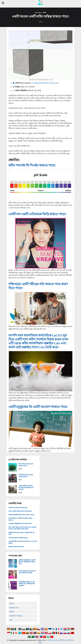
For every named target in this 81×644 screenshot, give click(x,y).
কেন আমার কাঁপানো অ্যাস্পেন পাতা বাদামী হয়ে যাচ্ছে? (27, 572)
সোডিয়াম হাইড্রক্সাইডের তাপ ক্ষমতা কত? (20, 524)
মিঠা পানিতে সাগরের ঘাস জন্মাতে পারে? (26, 465)
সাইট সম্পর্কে (52, 640)
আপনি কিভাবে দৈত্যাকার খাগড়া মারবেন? (26, 476)
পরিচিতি (61, 640)
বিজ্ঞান (12, 604)
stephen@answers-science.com (46, 83)
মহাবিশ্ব (12, 612)
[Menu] (3, 3)
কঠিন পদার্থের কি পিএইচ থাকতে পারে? (32, 165)
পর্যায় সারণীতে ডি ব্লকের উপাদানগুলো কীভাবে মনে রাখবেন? (26, 488)
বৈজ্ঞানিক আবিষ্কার (16, 616)
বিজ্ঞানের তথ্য (14, 608)
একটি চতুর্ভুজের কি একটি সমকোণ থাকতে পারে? (38, 407)
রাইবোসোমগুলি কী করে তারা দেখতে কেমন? (21, 515)
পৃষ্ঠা (11, 620)
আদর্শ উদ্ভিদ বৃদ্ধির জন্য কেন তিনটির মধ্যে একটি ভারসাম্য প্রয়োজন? (27, 584)
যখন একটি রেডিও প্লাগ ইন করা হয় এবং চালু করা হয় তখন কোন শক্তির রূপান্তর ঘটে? (22, 528)
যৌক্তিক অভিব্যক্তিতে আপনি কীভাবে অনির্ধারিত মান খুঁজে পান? (27, 562)
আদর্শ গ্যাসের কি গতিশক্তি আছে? (18, 538)
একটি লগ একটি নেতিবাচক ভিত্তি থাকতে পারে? (37, 214)
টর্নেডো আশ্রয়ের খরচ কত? (16, 547)
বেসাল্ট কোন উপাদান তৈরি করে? (18, 508)
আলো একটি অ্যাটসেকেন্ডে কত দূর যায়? (20, 511)
